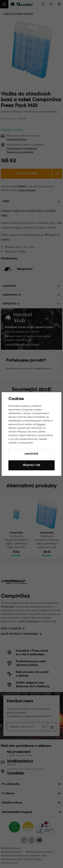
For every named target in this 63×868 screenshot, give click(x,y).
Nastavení (32, 454)
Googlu (41, 424)
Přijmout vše (31, 465)
